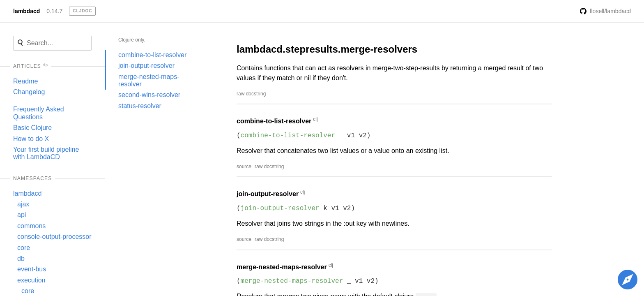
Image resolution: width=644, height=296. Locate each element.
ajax (23, 204)
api (22, 215)
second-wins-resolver (149, 95)
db (21, 258)
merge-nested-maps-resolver (149, 80)
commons (31, 226)
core (24, 248)
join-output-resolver (146, 66)
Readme (25, 81)
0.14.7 (54, 11)
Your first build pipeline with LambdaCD (46, 153)
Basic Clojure (32, 128)
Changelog (29, 92)
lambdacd (26, 11)
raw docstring (251, 94)
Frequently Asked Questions (39, 113)
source (244, 166)
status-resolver (140, 106)
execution (31, 280)
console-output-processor (54, 237)
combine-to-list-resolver (152, 55)
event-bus (32, 269)
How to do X (31, 139)
